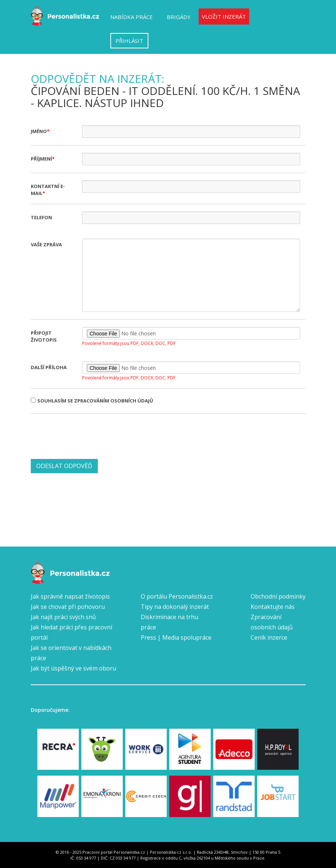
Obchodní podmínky (278, 596)
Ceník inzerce (269, 637)
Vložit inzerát (224, 16)
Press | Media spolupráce (176, 637)
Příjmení (41, 159)
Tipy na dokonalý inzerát (175, 607)
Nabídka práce (132, 17)
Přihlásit (129, 41)
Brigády (179, 17)
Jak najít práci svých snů (63, 617)
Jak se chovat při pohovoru (68, 607)
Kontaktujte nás (273, 607)
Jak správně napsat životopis (70, 596)
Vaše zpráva (46, 244)
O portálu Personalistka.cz (177, 596)
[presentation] (86, 435)
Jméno (39, 131)
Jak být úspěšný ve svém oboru (73, 668)
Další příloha (49, 367)
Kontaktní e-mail (48, 190)
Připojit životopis (44, 336)
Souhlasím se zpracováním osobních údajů (92, 401)
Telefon (41, 217)
